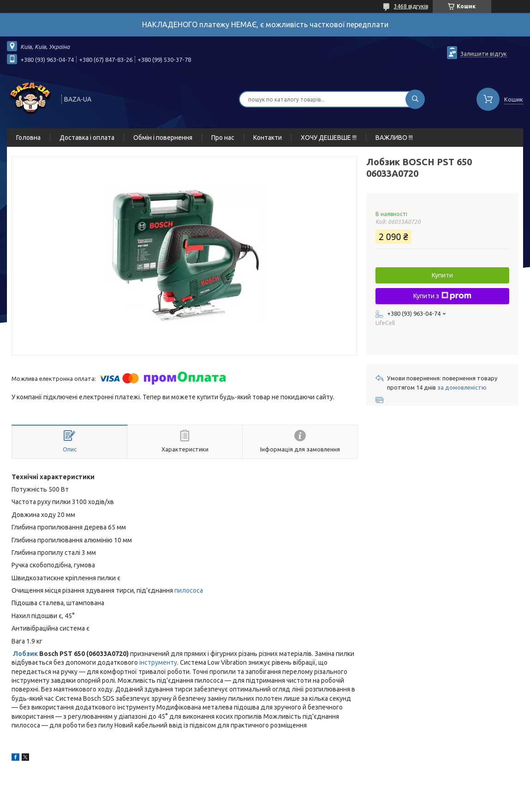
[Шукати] (415, 99)
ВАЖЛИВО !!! (394, 138)
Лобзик (25, 654)
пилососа (189, 590)
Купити (442, 275)
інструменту (158, 662)
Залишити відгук (484, 54)
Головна (28, 138)
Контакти (268, 138)
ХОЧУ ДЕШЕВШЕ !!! (329, 138)
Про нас (223, 138)
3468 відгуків (411, 6)
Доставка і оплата (87, 138)
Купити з (442, 296)
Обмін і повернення (163, 138)
